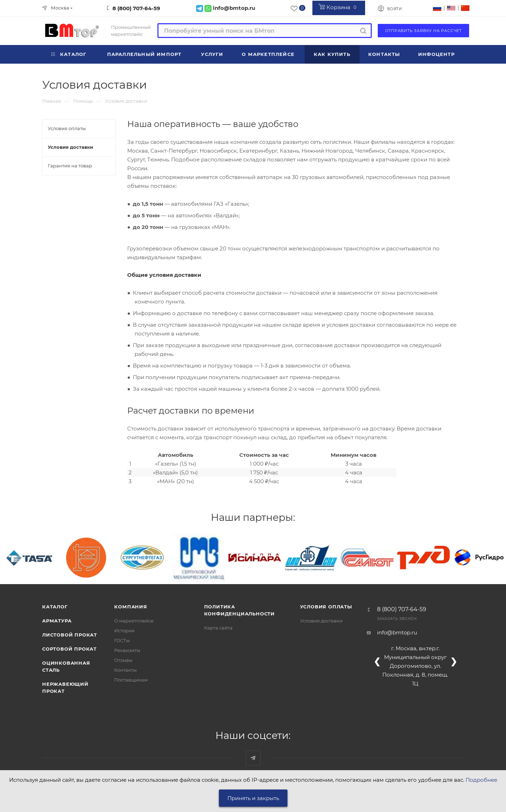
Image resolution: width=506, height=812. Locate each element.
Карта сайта (218, 628)
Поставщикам (131, 680)
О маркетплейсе (134, 621)
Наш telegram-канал (253, 758)
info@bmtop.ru (397, 632)
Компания (131, 607)
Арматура (57, 621)
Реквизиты (127, 650)
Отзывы (123, 660)
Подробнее (481, 780)
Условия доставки (321, 621)
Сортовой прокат (69, 649)
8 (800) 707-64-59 (136, 8)
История (124, 631)
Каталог (55, 607)
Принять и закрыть (253, 798)
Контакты (125, 670)
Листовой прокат (70, 635)
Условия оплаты (326, 607)
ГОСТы (122, 640)
